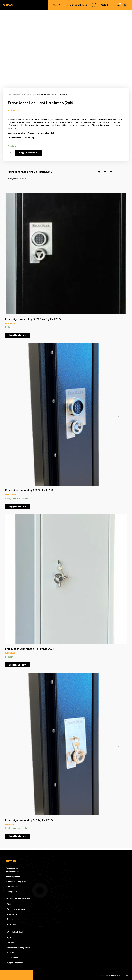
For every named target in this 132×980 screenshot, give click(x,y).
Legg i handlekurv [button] (17, 335)
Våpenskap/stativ (25, 94)
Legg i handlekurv (28, 153)
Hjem (45, 5)
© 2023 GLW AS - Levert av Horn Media (115, 975)
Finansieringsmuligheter (77, 5)
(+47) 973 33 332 (13, 886)
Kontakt (104, 5)
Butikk (57, 5)
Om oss (94, 5)
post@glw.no (12, 891)
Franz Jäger (37, 94)
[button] (125, 5)
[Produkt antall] (11, 153)
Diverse (15, 94)
